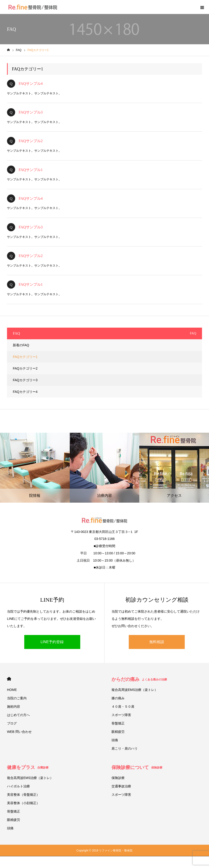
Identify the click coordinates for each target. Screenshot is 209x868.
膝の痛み (118, 698)
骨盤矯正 (118, 723)
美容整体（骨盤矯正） (23, 795)
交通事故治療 (121, 786)
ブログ (12, 723)
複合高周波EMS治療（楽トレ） (135, 690)
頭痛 (115, 740)
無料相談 (157, 642)
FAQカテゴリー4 (25, 392)
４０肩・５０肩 (123, 707)
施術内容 (14, 707)
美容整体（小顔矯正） (23, 803)
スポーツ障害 (121, 715)
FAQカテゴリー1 (25, 357)
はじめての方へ (18, 715)
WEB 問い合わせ (19, 732)
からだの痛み (139, 679)
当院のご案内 (17, 698)
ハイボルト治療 (18, 786)
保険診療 (118, 778)
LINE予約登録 (52, 642)
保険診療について (137, 767)
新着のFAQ (21, 345)
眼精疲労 (118, 732)
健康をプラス (28, 767)
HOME (9, 679)
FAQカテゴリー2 (25, 368)
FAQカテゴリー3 (25, 380)
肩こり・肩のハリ (125, 748)
